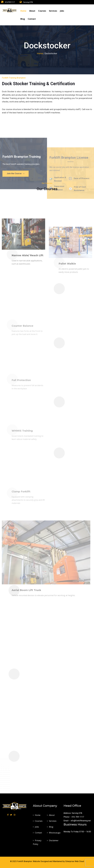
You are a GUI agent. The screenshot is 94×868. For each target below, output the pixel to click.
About (32, 11)
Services (53, 11)
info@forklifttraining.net (81, 821)
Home (23, 11)
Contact (32, 19)
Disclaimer (54, 840)
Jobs (62, 11)
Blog (23, 19)
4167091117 (10, 2)
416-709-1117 (78, 817)
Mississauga (55, 833)
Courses (42, 11)
